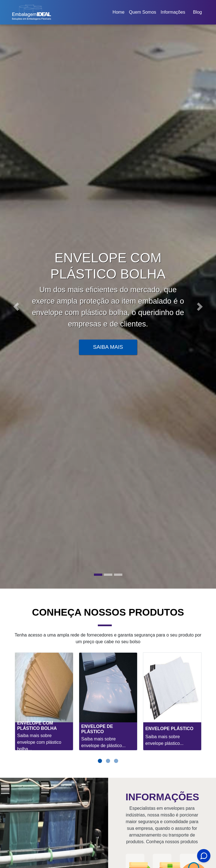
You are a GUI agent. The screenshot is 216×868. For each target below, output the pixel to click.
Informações (173, 12)
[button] (16, 307)
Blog (197, 12)
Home (120, 14)
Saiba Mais (108, 347)
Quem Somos (143, 12)
